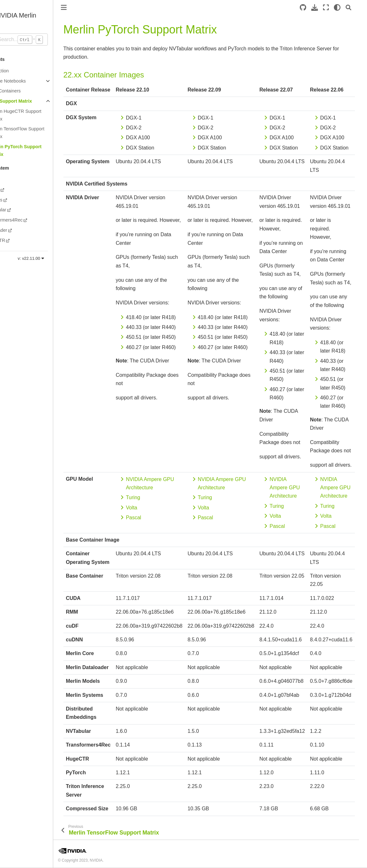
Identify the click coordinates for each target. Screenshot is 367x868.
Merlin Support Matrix (29, 101)
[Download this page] (323, 7)
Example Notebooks (26, 81)
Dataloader (16, 230)
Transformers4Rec (24, 220)
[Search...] (36, 40)
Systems (14, 200)
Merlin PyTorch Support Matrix (36, 150)
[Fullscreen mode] (334, 7)
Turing (153, 497)
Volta (152, 508)
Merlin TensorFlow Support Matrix (37, 133)
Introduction (17, 71)
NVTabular (16, 210)
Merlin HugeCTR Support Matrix (36, 115)
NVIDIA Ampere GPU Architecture (305, 488)
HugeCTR (15, 240)
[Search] (356, 7)
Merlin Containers (23, 91)
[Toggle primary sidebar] (84, 7)
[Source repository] (311, 7)
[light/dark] (345, 7)
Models (12, 190)
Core (10, 179)
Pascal (154, 518)
